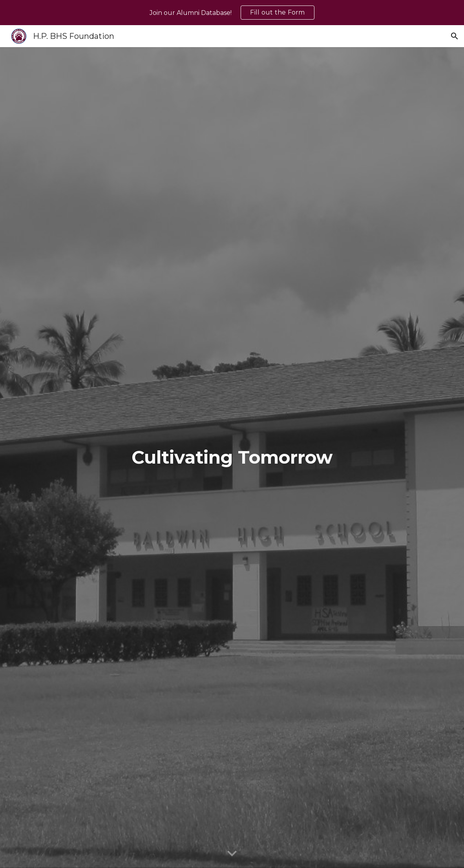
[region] (232, 13)
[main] (232, 458)
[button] (455, 36)
